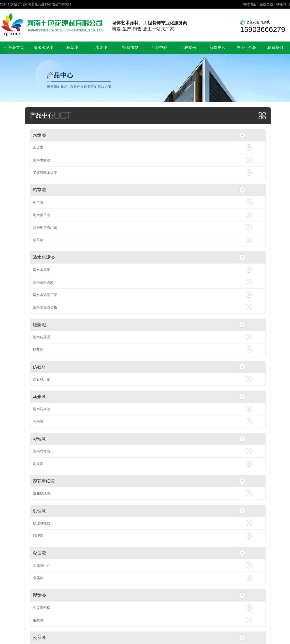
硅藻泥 (39, 325)
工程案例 (188, 48)
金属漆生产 (42, 565)
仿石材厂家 (42, 379)
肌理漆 (39, 511)
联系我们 (283, 4)
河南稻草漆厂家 (45, 227)
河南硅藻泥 (42, 337)
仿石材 (39, 367)
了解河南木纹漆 (45, 173)
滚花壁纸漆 (44, 481)
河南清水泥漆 (43, 282)
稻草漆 (72, 48)
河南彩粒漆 (42, 451)
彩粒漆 (39, 439)
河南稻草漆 (42, 215)
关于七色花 (246, 48)
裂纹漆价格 (42, 608)
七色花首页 (14, 48)
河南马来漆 (42, 409)
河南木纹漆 (42, 160)
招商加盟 (130, 48)
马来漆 (39, 397)
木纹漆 (101, 48)
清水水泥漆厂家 (45, 295)
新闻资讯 (217, 48)
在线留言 (266, 4)
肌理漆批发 (42, 523)
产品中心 (159, 48)
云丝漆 (39, 638)
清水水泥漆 (43, 48)
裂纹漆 (39, 595)
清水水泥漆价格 (45, 307)
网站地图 (249, 4)
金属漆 (39, 553)
